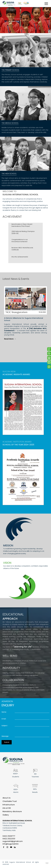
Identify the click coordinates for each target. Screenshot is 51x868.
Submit (7, 743)
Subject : (5, 726)
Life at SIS (7, 809)
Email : (4, 719)
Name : (4, 712)
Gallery (6, 816)
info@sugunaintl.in (11, 845)
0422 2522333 (9, 840)
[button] (46, 322)
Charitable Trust (10, 802)
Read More (10, 339)
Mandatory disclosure (12, 813)
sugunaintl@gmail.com (13, 842)
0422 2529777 (9, 837)
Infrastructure (9, 806)
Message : (5, 737)
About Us (7, 799)
